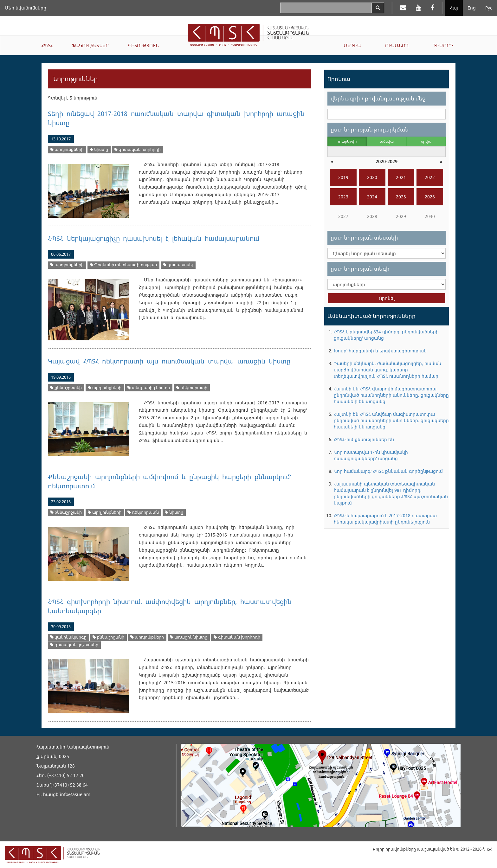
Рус (489, 8)
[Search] (378, 8)
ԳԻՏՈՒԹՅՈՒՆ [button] (143, 45)
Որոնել (387, 298)
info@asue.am (75, 794)
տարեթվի (347, 141)
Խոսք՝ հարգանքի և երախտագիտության (380, 351)
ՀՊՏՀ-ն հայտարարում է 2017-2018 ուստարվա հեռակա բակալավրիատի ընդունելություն (385, 519)
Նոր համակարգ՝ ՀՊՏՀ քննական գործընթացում (388, 471)
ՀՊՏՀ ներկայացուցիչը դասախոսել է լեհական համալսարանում (154, 238)
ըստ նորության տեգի (360, 269)
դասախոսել (178, 265)
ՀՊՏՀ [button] (47, 45)
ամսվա (387, 141)
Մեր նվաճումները (26, 8)
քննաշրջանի (66, 388)
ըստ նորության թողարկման (370, 129)
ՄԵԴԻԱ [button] (352, 45)
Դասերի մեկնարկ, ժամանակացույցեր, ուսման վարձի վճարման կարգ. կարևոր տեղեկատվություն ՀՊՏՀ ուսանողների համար (387, 370)
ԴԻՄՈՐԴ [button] (443, 45)
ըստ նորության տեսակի (364, 238)
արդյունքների (67, 149)
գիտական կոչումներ (74, 645)
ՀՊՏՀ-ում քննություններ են (364, 439)
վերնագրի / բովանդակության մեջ (378, 98)
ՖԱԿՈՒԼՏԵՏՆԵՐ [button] (90, 45)
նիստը (99, 149)
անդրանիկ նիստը (149, 388)
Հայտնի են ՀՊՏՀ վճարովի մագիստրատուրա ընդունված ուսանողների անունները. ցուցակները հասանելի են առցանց (391, 395)
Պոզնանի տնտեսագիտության (123, 265)
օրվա (426, 141)
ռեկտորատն (143, 512)
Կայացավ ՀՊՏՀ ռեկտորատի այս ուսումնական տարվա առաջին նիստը (169, 361)
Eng (472, 8)
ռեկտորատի (192, 388)
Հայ (454, 8)
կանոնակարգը (68, 637)
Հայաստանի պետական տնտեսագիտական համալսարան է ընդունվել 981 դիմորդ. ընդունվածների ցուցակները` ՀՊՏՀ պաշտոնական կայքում (391, 493)
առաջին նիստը (189, 637)
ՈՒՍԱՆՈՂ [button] (397, 45)
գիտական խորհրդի (137, 149)
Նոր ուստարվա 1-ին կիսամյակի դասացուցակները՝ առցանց (371, 455)
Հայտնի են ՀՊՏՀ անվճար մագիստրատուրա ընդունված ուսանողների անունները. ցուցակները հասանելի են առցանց (391, 420)
